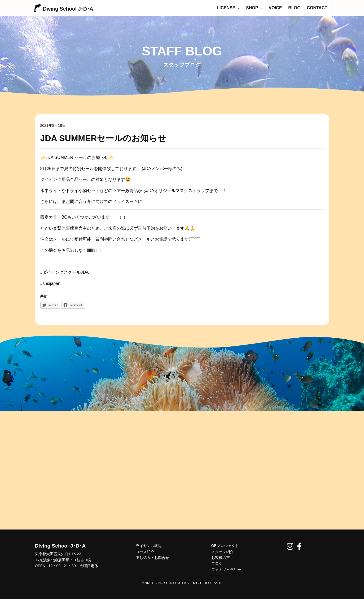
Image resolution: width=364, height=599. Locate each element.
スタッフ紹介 (222, 552)
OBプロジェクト (225, 546)
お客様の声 (221, 558)
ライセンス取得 (149, 546)
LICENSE (228, 8)
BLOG (294, 8)
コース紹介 (145, 552)
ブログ (217, 563)
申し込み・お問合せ (152, 558)
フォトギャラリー (226, 570)
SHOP (254, 8)
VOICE (275, 8)
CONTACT (317, 8)
